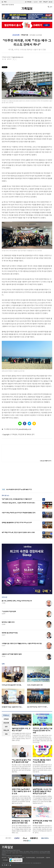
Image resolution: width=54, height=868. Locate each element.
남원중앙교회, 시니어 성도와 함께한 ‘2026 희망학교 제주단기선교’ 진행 (42, 791)
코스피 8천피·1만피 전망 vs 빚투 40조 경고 (19, 489)
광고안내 (10, 858)
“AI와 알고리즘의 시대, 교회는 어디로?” (21, 730)
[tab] (6, 719)
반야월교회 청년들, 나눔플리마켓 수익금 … (12, 707)
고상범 (4, 603)
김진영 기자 (10, 57)
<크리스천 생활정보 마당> (46, 461)
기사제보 (22, 858)
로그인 (50, 2)
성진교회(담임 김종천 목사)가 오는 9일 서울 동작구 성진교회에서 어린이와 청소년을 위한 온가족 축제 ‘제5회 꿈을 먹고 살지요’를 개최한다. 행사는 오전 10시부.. (42, 768)
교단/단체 (16, 35)
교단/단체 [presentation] (6, 723)
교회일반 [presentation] (6, 719)
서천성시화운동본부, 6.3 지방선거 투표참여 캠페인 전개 (19, 513)
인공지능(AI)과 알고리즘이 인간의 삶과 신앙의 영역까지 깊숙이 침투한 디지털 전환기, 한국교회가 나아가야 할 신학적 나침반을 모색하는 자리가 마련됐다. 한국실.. (21, 737)
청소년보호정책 (40, 858)
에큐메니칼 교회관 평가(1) (10, 633)
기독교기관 (24, 35)
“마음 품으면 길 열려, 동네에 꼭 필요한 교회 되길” (21, 761)
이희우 (4, 646)
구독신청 (45, 2)
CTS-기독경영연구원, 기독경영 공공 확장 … (37, 707)
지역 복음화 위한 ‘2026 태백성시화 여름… (12, 685)
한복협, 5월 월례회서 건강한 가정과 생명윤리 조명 (17, 523)
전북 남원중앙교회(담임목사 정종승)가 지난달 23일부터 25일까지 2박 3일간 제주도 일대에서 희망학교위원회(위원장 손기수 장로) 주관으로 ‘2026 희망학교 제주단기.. (42, 800)
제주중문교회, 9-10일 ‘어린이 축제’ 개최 (42, 822)
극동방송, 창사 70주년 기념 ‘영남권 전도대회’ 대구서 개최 (42, 731)
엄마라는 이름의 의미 (8, 622)
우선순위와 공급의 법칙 (9, 611)
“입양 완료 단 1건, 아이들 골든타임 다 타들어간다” (17, 499)
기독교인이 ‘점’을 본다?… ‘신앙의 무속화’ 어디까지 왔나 (18, 503)
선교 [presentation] (6, 727)
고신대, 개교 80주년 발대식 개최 (35, 685)
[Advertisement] (27, 475)
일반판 (36, 2)
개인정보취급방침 (30, 858)
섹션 (4, 2)
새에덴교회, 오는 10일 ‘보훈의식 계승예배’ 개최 (21, 822)
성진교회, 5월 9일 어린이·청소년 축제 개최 (42, 761)
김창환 (4, 624)
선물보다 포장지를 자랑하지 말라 (12, 654)
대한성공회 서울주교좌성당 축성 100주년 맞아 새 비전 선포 (21, 791)
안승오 (4, 635)
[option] (14, 677)
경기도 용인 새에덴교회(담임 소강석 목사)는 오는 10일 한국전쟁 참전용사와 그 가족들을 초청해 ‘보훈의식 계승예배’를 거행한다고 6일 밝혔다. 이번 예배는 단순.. (21, 829)
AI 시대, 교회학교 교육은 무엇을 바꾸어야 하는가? (17, 601)
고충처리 (48, 858)
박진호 (4, 656)
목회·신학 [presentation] (6, 730)
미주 (40, 2)
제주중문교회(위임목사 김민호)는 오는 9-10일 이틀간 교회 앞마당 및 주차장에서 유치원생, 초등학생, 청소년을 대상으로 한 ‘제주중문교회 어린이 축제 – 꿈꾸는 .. (42, 829)
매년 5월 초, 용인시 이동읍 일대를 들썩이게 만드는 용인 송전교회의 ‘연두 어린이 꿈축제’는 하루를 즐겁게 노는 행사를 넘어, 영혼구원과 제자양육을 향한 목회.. (21, 768)
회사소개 (4, 858)
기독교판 (29, 2)
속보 (4, 489)
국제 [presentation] (6, 734)
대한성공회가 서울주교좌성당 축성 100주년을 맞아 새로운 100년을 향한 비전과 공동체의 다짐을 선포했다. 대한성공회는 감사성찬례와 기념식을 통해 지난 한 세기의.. (21, 800)
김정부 (4, 614)
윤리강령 (5, 860)
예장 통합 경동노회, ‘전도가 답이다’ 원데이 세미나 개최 (18, 532)
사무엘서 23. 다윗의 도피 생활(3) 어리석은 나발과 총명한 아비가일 (22, 644)
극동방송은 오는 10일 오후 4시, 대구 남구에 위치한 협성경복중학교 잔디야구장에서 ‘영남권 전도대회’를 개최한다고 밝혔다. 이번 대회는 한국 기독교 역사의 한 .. (42, 739)
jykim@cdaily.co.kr (18, 57)
